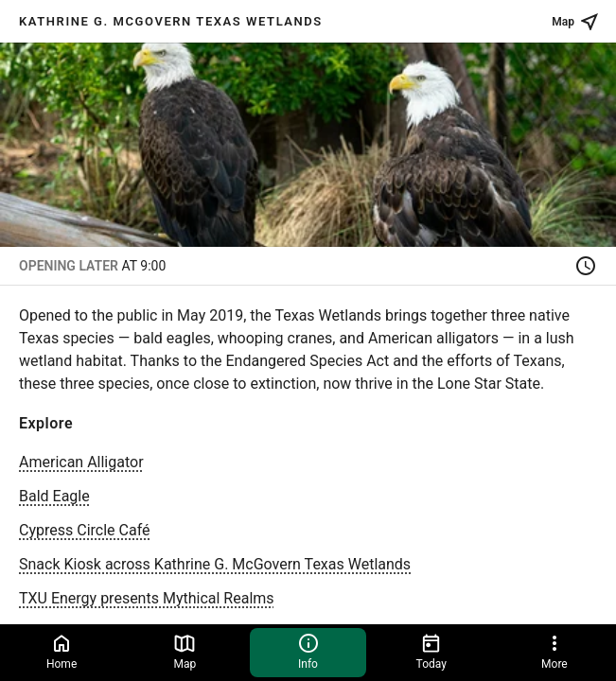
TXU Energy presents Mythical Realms (147, 598)
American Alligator (81, 462)
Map (185, 651)
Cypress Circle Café (84, 530)
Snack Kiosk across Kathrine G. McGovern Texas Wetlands (215, 564)
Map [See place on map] (576, 22)
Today (431, 651)
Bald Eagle (54, 496)
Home (62, 651)
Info (308, 651)
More (554, 651)
